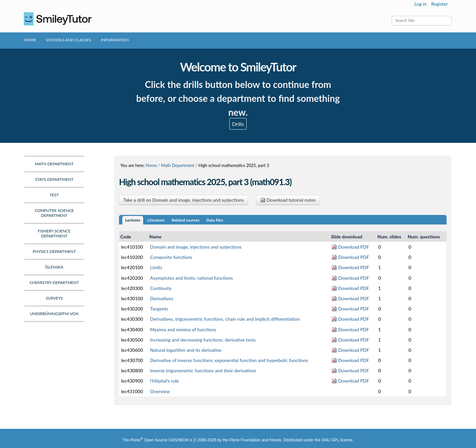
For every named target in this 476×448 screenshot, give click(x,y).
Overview (160, 391)
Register (439, 4)
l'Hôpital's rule (164, 381)
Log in (421, 4)
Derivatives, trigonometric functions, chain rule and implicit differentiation (225, 319)
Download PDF (350, 247)
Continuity (161, 288)
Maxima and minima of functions (183, 329)
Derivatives (161, 298)
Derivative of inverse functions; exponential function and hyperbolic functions (229, 360)
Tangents (159, 309)
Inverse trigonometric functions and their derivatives (203, 370)
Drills (238, 124)
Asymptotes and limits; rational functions (192, 278)
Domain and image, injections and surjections (196, 247)
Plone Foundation (245, 440)
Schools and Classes (69, 40)
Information (115, 40)
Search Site (392, 16)
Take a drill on (183, 200)
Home (30, 40)
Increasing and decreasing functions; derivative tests (203, 340)
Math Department (178, 165)
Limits (156, 267)
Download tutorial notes (288, 200)
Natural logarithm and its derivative (186, 350)
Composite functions (171, 257)
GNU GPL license (337, 440)
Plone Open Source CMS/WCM (159, 440)
